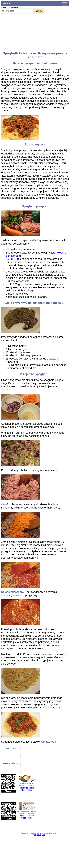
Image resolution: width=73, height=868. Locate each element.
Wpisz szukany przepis (11, 7)
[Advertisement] (36, 31)
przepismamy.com (39, 835)
